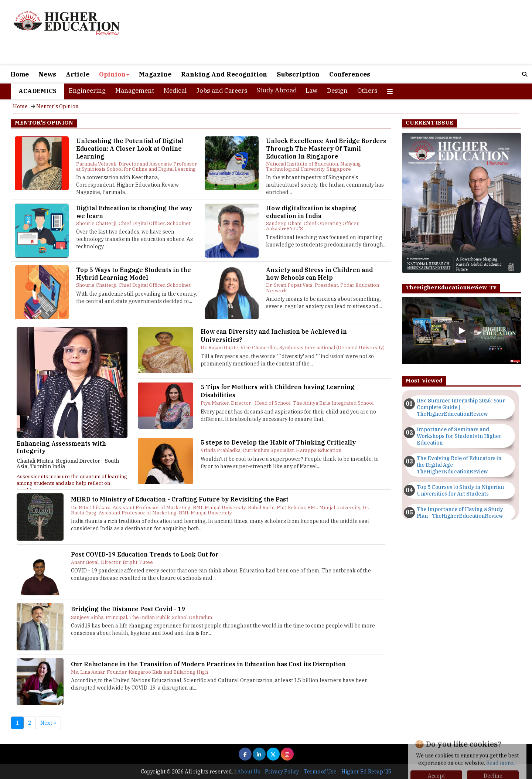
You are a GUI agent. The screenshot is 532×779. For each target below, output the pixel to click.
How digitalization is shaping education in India (311, 212)
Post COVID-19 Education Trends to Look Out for (145, 554)
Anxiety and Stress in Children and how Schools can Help (319, 274)
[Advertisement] (351, 33)
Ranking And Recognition (224, 74)
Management (135, 91)
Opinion (114, 74)
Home (20, 74)
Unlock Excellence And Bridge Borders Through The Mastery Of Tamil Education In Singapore (326, 149)
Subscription (298, 74)
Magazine (155, 74)
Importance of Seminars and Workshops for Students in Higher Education (459, 436)
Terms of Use (320, 772)
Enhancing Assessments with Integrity (61, 447)
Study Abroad (277, 90)
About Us (249, 772)
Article (78, 74)
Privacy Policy (282, 772)
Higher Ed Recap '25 (366, 772)
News (47, 74)
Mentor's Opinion (57, 106)
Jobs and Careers (222, 91)
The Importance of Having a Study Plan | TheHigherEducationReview (460, 513)
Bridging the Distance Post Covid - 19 (128, 609)
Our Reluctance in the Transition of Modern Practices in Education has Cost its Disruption (208, 664)
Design (337, 91)
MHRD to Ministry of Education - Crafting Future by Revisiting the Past (180, 499)
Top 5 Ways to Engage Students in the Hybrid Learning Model (134, 274)
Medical (175, 91)
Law (311, 91)
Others (367, 91)
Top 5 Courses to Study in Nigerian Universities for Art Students (460, 490)
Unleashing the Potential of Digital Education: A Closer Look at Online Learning (130, 149)
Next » (48, 723)
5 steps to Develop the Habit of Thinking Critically (278, 442)
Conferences (350, 74)
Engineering (87, 91)
